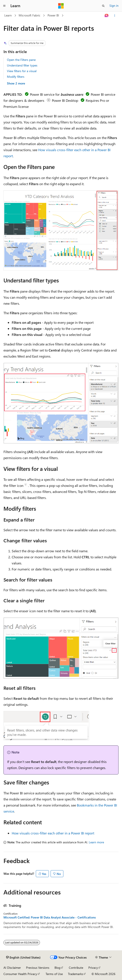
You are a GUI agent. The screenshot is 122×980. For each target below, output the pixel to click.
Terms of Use (54, 974)
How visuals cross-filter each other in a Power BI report (53, 833)
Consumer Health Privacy (20, 974)
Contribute (76, 968)
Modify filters (16, 77)
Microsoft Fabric (30, 15)
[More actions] (115, 16)
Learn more (96, 842)
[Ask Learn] (107, 16)
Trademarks (76, 974)
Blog (57, 968)
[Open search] (103, 6)
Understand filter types (22, 65)
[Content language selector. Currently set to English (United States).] (23, 957)
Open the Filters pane (21, 60)
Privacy (93, 968)
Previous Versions (38, 968)
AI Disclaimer (12, 968)
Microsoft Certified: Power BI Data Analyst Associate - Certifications (50, 917)
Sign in (114, 6)
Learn (8, 15)
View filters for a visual (22, 71)
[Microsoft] (61, 6)
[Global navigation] (4, 6)
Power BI (53, 15)
